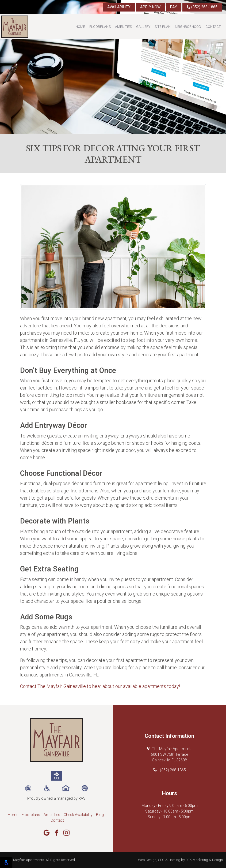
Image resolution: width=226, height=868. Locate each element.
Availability (119, 7)
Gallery (143, 27)
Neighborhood (188, 27)
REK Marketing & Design (204, 860)
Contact (213, 27)
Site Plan (163, 27)
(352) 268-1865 (202, 7)
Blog (100, 815)
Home (80, 27)
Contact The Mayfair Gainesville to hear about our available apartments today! (100, 686)
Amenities (123, 27)
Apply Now (150, 7)
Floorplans (100, 27)
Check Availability (78, 815)
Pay (174, 7)
